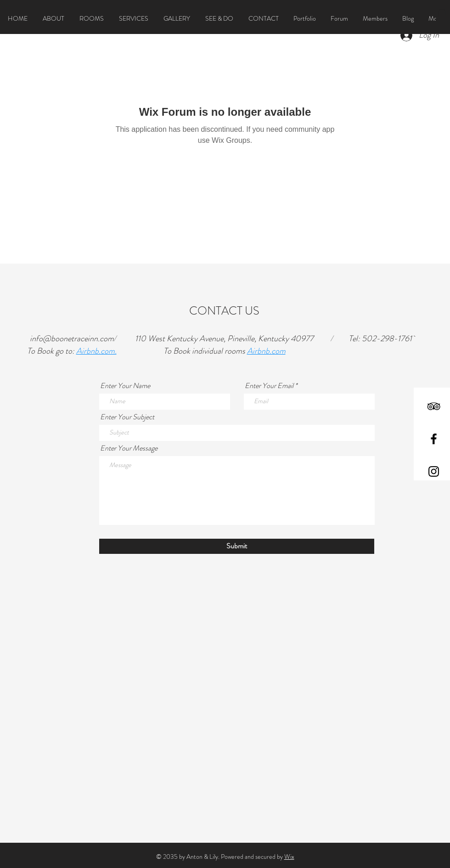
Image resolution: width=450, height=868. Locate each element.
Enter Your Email (269, 386)
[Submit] (237, 546)
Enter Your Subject (127, 417)
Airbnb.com (266, 351)
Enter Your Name (125, 386)
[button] (442, 18)
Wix (289, 857)
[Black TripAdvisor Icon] (434, 406)
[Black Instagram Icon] (434, 471)
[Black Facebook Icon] (434, 439)
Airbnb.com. (96, 351)
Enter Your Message (129, 448)
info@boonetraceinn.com (72, 338)
